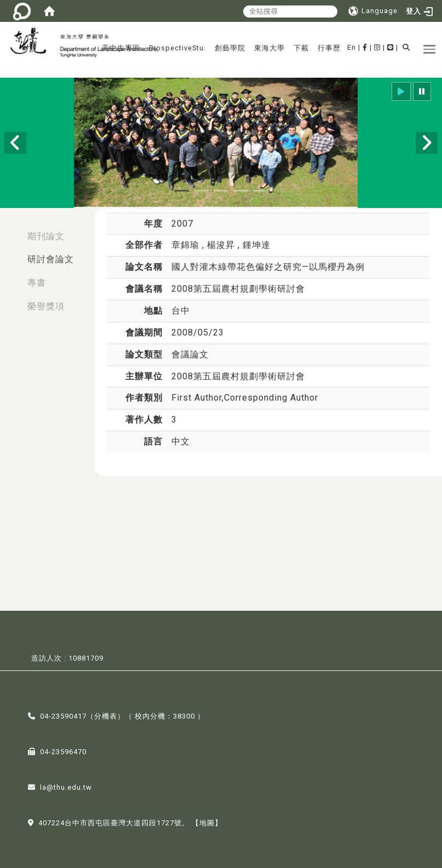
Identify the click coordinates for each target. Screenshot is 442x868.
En (352, 47)
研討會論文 (51, 259)
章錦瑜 (187, 245)
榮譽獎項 (46, 306)
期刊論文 (46, 236)
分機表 (106, 715)
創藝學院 (230, 48)
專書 (37, 283)
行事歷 (329, 48)
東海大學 (269, 48)
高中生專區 (121, 48)
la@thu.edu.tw (66, 786)
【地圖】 (207, 822)
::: (12, 231)
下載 (301, 48)
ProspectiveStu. (177, 48)
